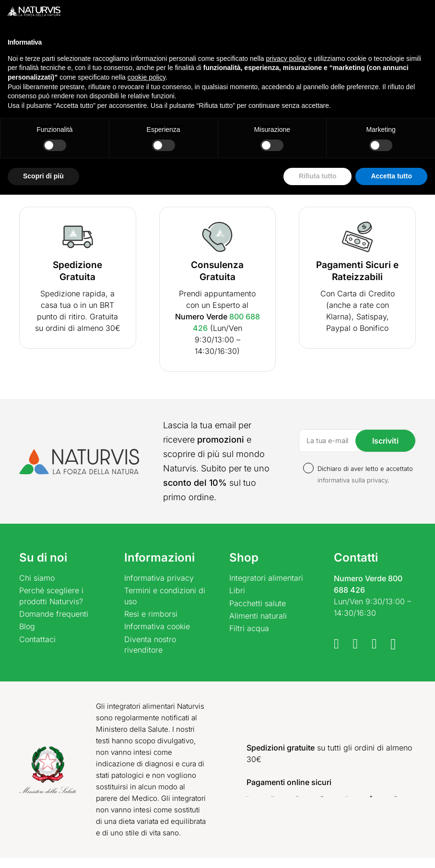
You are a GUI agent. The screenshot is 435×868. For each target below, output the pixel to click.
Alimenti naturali (258, 616)
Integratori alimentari (266, 578)
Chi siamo (37, 578)
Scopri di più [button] (43, 849)
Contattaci (37, 639)
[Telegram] (356, 644)
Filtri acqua (249, 628)
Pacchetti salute (258, 603)
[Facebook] (336, 644)
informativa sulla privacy (353, 480)
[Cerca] (229, 44)
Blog (27, 626)
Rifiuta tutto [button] (318, 849)
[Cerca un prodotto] (125, 44)
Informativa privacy (159, 578)
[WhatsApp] (374, 644)
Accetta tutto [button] (391, 849)
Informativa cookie (157, 626)
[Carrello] (411, 44)
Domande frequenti (54, 614)
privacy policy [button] (286, 732)
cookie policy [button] (147, 751)
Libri (237, 590)
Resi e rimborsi (151, 614)
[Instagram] (393, 645)
